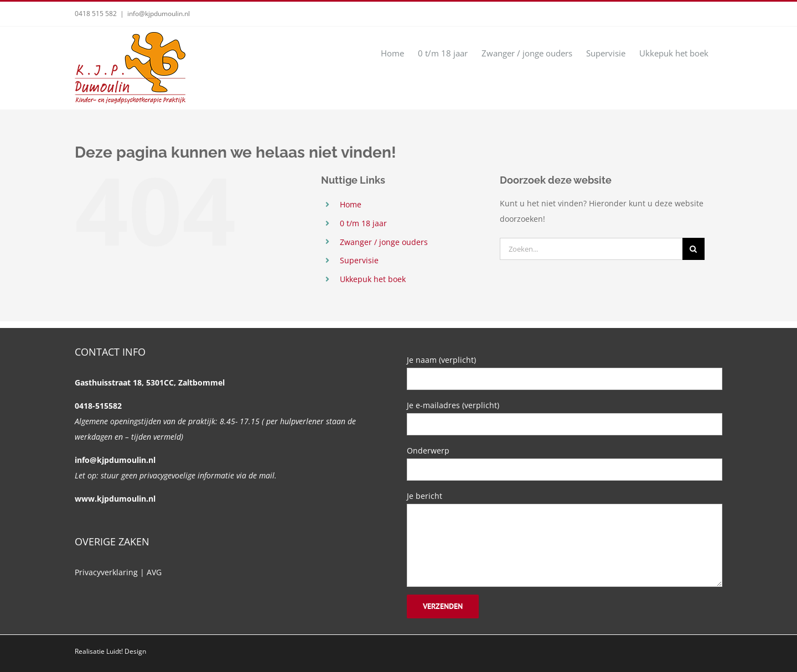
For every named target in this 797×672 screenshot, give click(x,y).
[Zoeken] (694, 249)
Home (351, 204)
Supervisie (359, 260)
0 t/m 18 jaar (363, 223)
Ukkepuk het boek (373, 279)
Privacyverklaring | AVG (118, 572)
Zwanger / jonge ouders (384, 242)
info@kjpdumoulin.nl (159, 14)
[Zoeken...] (591, 249)
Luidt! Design (126, 651)
